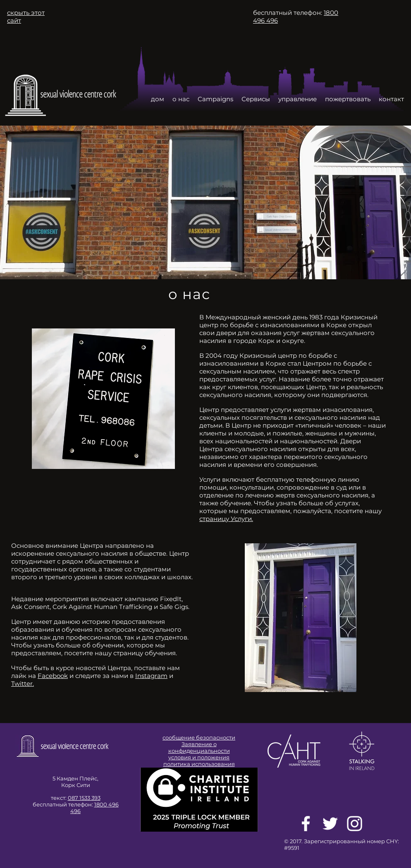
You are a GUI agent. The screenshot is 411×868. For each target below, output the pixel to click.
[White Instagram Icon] (355, 824)
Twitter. (23, 684)
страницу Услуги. (226, 519)
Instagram (151, 676)
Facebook (53, 676)
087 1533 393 (84, 798)
